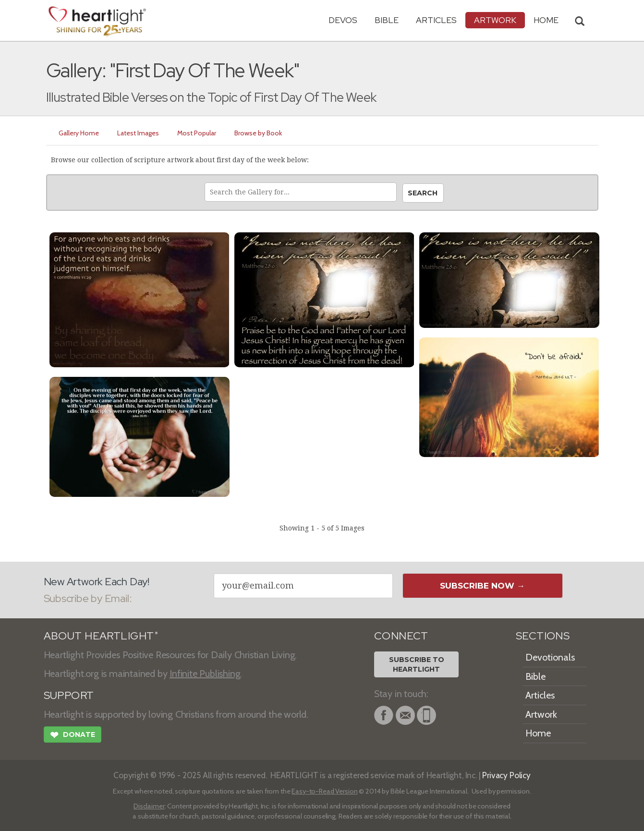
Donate (73, 736)
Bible (387, 20)
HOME (546, 20)
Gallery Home (79, 133)
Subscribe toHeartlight (417, 664)
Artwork (495, 20)
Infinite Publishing (205, 674)
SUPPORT (69, 695)
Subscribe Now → (482, 586)
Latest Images (138, 133)
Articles (436, 20)
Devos (343, 20)
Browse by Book (258, 133)
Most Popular (197, 133)
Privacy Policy (506, 775)
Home (538, 733)
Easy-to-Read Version (324, 791)
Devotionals (550, 657)
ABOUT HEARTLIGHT (101, 636)
